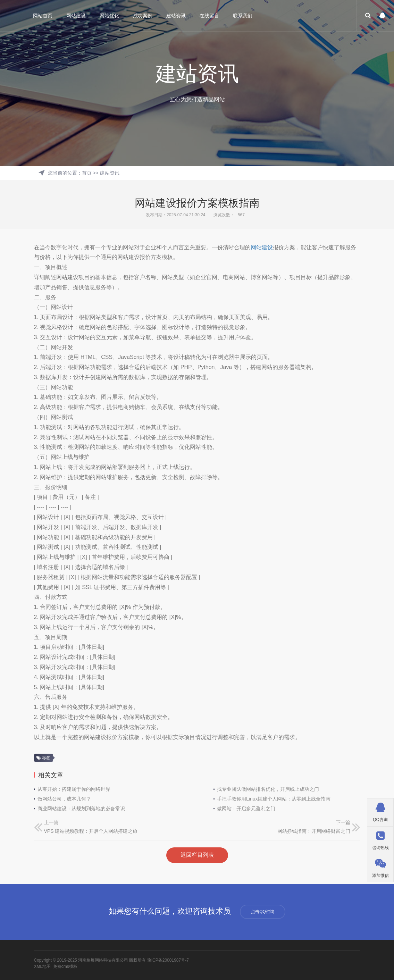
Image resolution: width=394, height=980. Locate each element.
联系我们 (243, 16)
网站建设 (76, 16)
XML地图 (43, 966)
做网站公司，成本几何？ (64, 799)
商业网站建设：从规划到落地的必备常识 (81, 809)
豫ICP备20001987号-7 (168, 960)
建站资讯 (176, 16)
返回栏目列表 (197, 855)
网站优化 (109, 16)
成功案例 (143, 16)
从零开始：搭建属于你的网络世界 (74, 789)
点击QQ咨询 (263, 912)
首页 (87, 173)
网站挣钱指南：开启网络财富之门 (314, 831)
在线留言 (209, 16)
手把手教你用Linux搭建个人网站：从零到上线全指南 (274, 799)
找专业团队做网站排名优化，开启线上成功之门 (268, 789)
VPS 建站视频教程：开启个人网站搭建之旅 (91, 831)
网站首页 (43, 16)
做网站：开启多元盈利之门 (246, 809)
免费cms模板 (65, 966)
